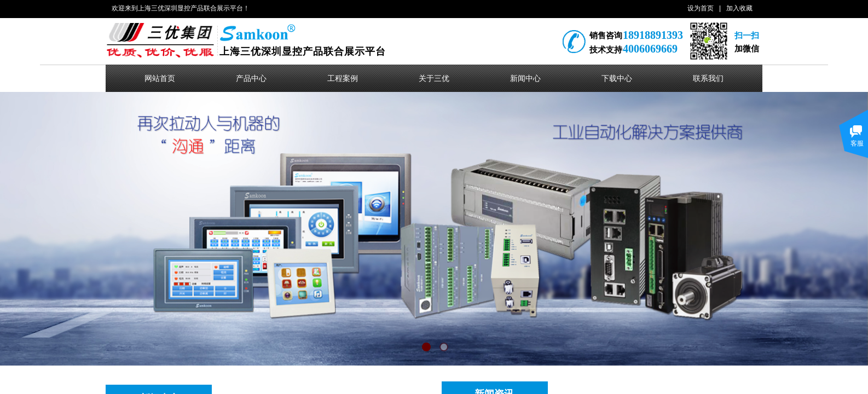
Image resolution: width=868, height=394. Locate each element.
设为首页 (701, 8)
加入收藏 (739, 8)
